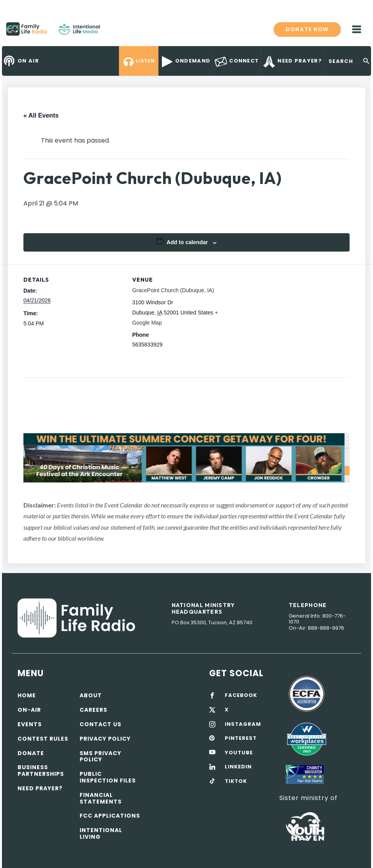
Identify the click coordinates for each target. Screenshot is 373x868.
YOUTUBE (239, 753)
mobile (357, 29)
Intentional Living (101, 833)
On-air (29, 710)
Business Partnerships (41, 771)
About (91, 695)
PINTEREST (241, 738)
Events (30, 724)
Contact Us (100, 724)
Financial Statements (101, 798)
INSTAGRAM (243, 724)
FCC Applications (110, 816)
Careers (93, 710)
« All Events (41, 115)
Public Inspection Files (108, 777)
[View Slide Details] (186, 458)
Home (27, 695)
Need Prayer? (40, 788)
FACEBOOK (241, 695)
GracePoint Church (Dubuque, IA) (173, 290)
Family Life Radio (112, 32)
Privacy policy (105, 739)
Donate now (307, 29)
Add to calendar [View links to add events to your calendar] (187, 242)
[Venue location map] (282, 318)
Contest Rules (43, 739)
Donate (31, 753)
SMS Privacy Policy (100, 756)
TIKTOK (236, 781)
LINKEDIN (238, 767)
